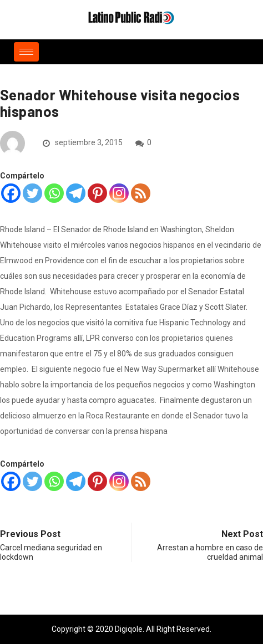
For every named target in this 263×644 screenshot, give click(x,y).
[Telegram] (76, 193)
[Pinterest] (97, 193)
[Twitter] (32, 193)
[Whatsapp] (54, 193)
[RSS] (141, 193)
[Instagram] (119, 193)
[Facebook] (11, 193)
